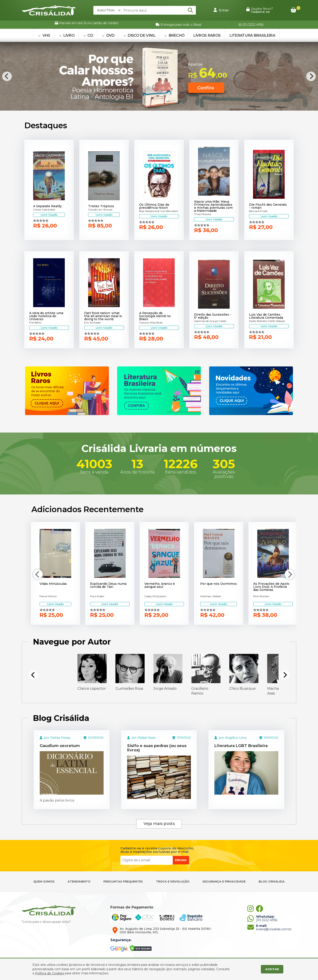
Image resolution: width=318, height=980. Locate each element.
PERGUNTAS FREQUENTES (123, 882)
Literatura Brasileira (252, 35)
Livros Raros (207, 35)
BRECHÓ (174, 35)
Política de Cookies (50, 973)
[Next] (311, 76)
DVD (108, 35)
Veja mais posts (159, 824)
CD (88, 35)
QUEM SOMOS (44, 882)
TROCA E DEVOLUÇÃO (173, 882)
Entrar (221, 10)
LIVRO (67, 35)
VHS (44, 35)
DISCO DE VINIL (139, 35)
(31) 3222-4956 (251, 25)
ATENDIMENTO (79, 882)
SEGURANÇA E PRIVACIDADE (224, 882)
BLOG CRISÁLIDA (272, 882)
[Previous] (7, 76)
